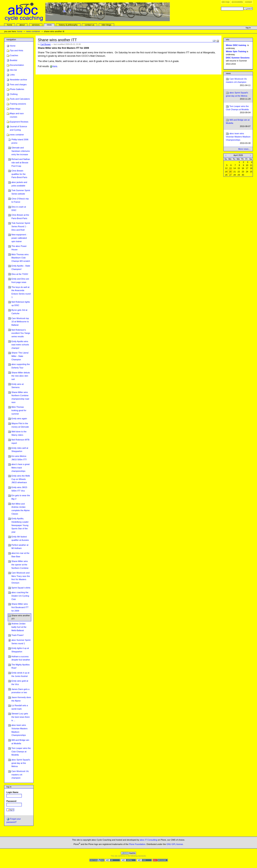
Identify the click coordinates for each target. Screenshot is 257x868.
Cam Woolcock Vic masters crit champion (20, 775)
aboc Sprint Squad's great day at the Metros (21, 763)
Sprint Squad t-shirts (21, 588)
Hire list (13, 70)
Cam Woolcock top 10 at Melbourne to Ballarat (20, 322)
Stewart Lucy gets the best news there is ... (20, 717)
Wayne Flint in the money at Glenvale (20, 425)
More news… (244, 149)
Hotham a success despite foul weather (21, 658)
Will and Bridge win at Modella (20, 742)
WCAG (113, 860)
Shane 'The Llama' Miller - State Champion (20, 356)
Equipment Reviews (19, 122)
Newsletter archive (18, 80)
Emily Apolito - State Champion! (21, 267)
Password (11, 801)
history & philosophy (68, 25)
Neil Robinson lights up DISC (21, 304)
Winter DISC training (236, 45)
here (55, 66)
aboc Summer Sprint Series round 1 (21, 642)
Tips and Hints (16, 50)
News (228, 73)
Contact (248, 2)
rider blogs (106, 25)
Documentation (17, 65)
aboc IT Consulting (149, 840)
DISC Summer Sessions (238, 58)
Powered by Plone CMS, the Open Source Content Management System (128, 853)
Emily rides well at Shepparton (20, 450)
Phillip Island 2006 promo (20, 141)
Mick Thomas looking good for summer (19, 410)
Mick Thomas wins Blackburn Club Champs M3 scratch (21, 258)
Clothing (14, 94)
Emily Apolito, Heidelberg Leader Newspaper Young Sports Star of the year (20, 525)
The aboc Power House (19, 248)
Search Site (221, 7)
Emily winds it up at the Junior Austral (20, 674)
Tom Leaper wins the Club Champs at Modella (21, 751)
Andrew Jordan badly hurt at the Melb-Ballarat (19, 627)
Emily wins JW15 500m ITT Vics (19, 489)
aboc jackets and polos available (19, 184)
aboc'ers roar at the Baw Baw (20, 555)
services (36, 25)
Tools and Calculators (20, 99)
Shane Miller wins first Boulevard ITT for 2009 (20, 607)
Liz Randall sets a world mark (20, 707)
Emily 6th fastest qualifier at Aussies (20, 538)
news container (33, 31)
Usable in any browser (160, 860)
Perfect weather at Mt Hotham (20, 547)
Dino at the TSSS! (20, 274)
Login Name (12, 792)
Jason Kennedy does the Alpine (21, 699)
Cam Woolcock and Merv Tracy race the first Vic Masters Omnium (21, 578)
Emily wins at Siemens (17, 386)
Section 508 (97, 860)
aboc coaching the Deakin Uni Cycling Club (20, 596)
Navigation (11, 40)
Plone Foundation (137, 844)
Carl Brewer (46, 44)
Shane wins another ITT (21, 617)
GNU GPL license (175, 844)
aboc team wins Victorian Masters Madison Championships (19, 730)
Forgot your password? (14, 820)
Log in (248, 28)
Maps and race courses (17, 115)
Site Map (226, 2)
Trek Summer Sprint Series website (21, 192)
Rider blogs (15, 109)
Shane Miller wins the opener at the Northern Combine (20, 565)
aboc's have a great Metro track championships (20, 468)
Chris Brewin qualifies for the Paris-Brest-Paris (19, 174)
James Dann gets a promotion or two (20, 691)
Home (10, 25)
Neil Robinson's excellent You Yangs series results (21, 333)
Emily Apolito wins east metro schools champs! (20, 345)
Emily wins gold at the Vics (20, 683)
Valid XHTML (128, 860)
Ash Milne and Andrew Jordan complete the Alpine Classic (20, 509)
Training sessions (18, 104)
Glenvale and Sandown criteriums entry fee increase (21, 151)
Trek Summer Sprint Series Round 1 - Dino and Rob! (21, 226)
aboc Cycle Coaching (87, 12)
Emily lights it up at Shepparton (20, 650)
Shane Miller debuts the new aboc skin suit (21, 376)
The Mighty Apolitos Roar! (20, 666)
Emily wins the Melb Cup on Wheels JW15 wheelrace (21, 479)
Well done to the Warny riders (19, 433)
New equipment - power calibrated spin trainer (19, 238)
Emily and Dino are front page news (20, 281)
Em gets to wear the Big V (21, 497)
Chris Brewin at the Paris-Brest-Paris (20, 217)
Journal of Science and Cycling (18, 128)
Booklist (14, 60)
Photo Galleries (17, 89)
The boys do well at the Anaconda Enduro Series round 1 (21, 292)
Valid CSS (144, 860)
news (49, 25)
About (22, 25)
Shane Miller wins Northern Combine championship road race (20, 397)
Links (12, 75)
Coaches (14, 55)
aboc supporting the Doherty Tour (21, 366)
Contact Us (90, 25)
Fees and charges (18, 84)
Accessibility (237, 2)
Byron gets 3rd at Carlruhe (19, 312)
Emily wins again (19, 418)
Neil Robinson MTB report (20, 441)
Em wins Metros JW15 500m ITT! (19, 458)
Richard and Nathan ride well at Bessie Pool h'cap (21, 162)
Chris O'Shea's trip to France (20, 200)
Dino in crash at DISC (19, 208)
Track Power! (18, 635)
